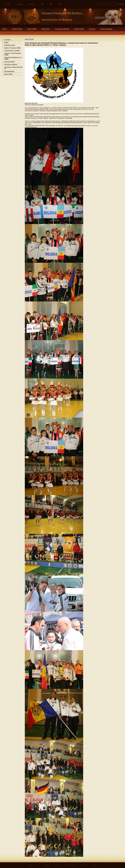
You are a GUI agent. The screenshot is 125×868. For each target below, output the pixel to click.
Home (9, 4)
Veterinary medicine (11, 65)
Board (6, 42)
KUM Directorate (10, 45)
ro (42, 4)
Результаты (57, 865)
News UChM (8, 74)
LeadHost (95, 865)
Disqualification (9, 71)
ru (51, 4)
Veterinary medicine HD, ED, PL (13, 68)
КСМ (38, 865)
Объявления (84, 865)
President (7, 40)
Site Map (20, 4)
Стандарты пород (70, 865)
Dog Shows (46, 29)
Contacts (32, 4)
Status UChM (79, 29)
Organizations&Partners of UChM (13, 58)
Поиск (121, 4)
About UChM (32, 29)
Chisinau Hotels (9, 62)
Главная (30, 865)
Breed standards (107, 29)
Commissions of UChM (12, 51)
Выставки (46, 865)
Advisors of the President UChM (13, 54)
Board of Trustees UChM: (13, 48)
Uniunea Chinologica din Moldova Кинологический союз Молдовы (41, 18)
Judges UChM (17, 29)
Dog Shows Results (62, 29)
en (60, 4)
